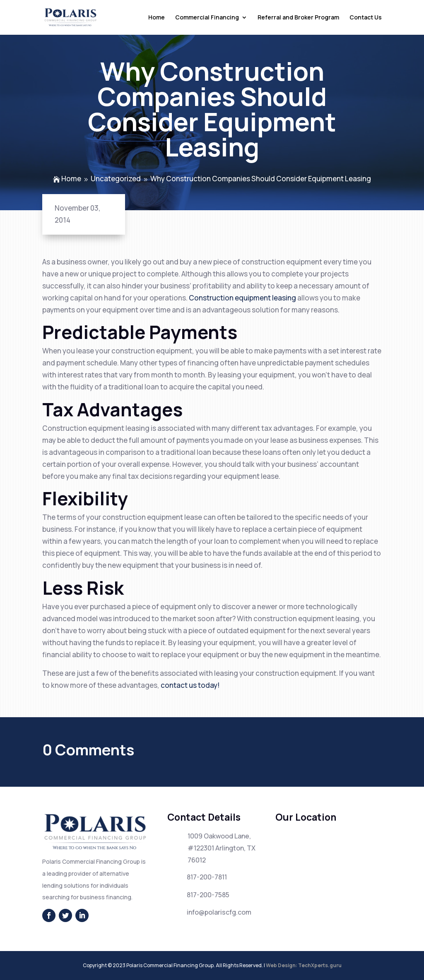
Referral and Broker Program (298, 18)
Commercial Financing (207, 18)
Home (157, 18)
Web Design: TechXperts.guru (304, 965)
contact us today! (190, 685)
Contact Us (366, 18)
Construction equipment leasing (242, 298)
